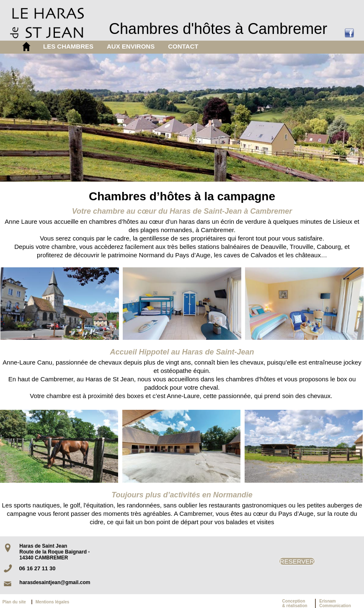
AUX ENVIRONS (131, 46)
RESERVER (297, 561)
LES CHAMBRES (68, 46)
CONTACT (183, 46)
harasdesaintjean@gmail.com (55, 582)
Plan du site (16, 602)
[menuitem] (68, 47)
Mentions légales (53, 602)
